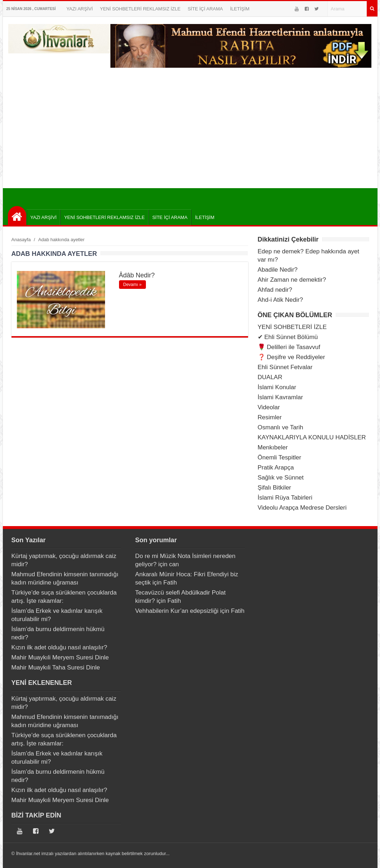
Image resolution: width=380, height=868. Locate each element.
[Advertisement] (190, 134)
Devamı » (132, 285)
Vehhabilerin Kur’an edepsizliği (177, 611)
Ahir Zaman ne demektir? (292, 280)
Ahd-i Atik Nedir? (281, 300)
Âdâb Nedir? (137, 275)
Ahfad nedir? (275, 290)
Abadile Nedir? (278, 270)
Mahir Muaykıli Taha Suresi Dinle (56, 667)
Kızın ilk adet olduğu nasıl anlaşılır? (59, 647)
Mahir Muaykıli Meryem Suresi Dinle (60, 657)
